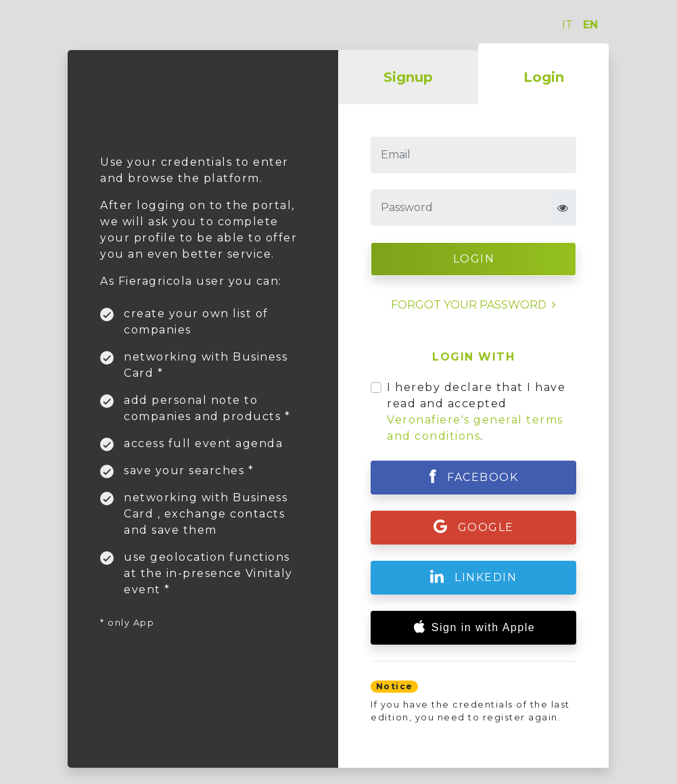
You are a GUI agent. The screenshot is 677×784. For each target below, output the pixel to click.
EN (590, 25)
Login (544, 77)
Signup (408, 77)
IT (567, 25)
